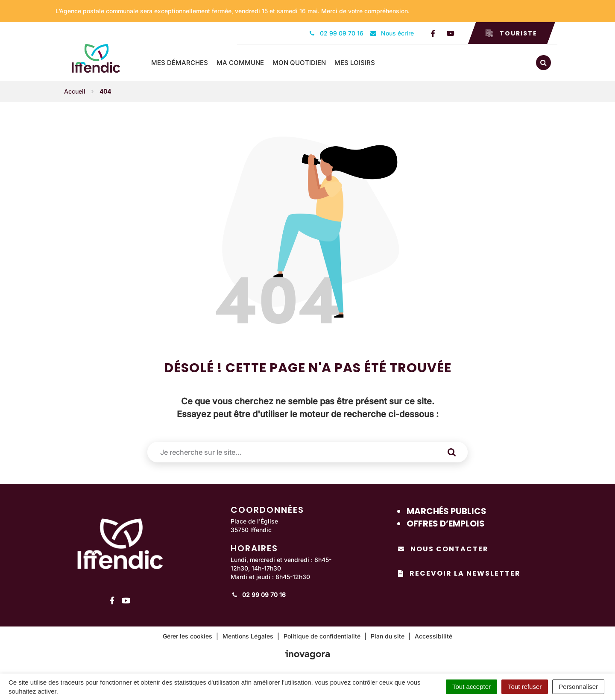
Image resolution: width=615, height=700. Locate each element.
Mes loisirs (355, 63)
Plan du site (388, 636)
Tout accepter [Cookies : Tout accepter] (471, 687)
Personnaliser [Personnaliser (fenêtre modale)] (578, 687)
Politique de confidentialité (322, 636)
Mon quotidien (299, 63)
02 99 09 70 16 (258, 595)
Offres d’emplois (446, 524)
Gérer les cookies (187, 636)
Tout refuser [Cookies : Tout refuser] (525, 687)
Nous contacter (443, 549)
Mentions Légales (248, 636)
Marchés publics (447, 511)
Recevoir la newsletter (459, 573)
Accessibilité (433, 636)
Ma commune (240, 63)
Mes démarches (180, 63)
